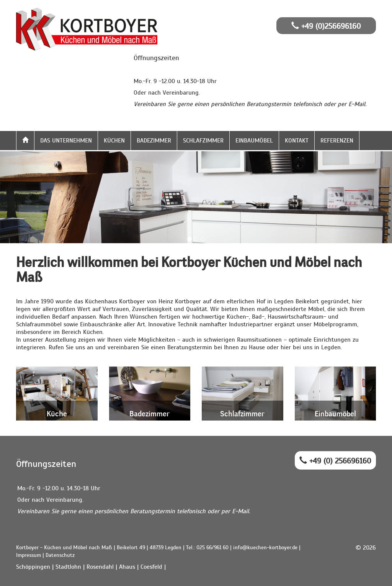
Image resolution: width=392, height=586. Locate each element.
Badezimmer (154, 141)
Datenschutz (60, 555)
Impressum (29, 555)
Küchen (114, 141)
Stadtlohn (68, 567)
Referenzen (337, 141)
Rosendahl (100, 567)
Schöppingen (33, 567)
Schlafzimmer (203, 141)
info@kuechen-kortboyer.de (265, 548)
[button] (29, 197)
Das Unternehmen (66, 141)
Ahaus (127, 567)
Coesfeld (151, 567)
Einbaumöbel (254, 141)
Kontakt (297, 141)
